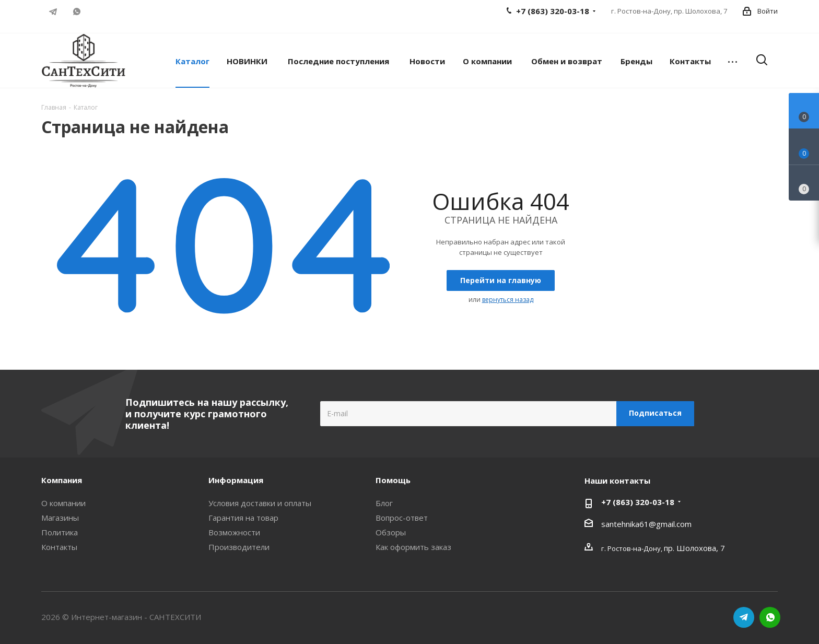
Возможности (234, 532)
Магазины (60, 518)
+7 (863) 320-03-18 (638, 502)
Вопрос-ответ (402, 518)
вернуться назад (508, 300)
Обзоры (391, 532)
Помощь (393, 480)
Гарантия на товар (243, 518)
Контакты (59, 547)
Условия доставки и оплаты (260, 503)
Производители (239, 547)
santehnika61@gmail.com (646, 524)
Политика (60, 532)
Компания (62, 480)
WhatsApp (77, 11)
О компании (63, 503)
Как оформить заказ (413, 547)
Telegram (53, 11)
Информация (236, 480)
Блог (384, 503)
